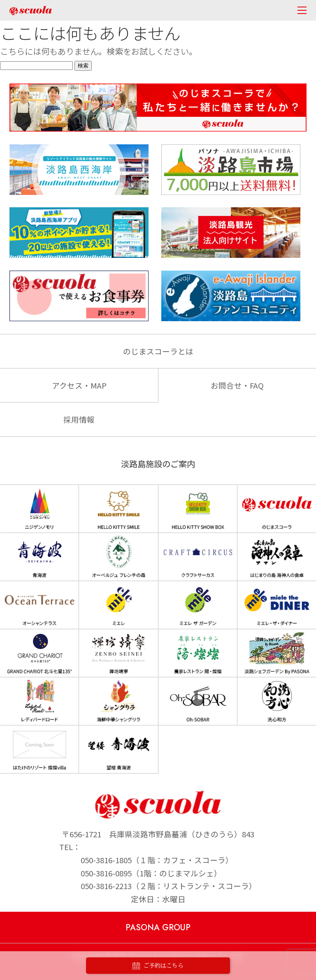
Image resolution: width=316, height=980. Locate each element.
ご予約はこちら (158, 966)
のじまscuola (31, 10)
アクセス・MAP (79, 385)
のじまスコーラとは (158, 351)
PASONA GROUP (158, 927)
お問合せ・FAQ (237, 385)
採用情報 (79, 419)
